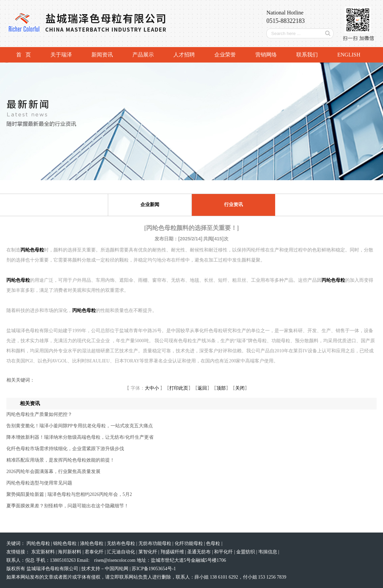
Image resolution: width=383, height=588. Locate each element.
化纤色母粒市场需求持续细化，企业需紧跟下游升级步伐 (65, 449)
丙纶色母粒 (39, 543)
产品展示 (143, 55)
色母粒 (214, 543)
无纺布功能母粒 (156, 543)
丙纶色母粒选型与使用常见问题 (39, 483)
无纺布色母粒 (122, 543)
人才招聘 (184, 55)
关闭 (240, 388)
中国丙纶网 (117, 569)
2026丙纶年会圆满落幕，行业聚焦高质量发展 (53, 472)
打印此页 (179, 388)
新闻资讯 (102, 55)
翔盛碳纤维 (173, 552)
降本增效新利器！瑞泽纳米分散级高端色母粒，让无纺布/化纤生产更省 (80, 437)
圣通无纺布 (200, 552)
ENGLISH (349, 55)
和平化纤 (224, 552)
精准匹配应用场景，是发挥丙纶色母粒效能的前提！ (60, 460)
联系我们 (307, 55)
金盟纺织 (246, 552)
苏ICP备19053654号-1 (154, 569)
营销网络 (266, 55)
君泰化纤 (95, 552)
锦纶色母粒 (66, 543)
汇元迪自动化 (122, 552)
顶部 (221, 388)
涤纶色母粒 (92, 543)
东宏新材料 (44, 552)
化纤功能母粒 (189, 543)
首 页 (24, 55)
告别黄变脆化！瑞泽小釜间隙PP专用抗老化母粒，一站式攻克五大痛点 (80, 426)
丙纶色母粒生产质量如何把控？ (39, 414)
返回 (202, 388)
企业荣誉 (225, 55)
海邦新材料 (70, 552)
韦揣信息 (268, 552)
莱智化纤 (148, 552)
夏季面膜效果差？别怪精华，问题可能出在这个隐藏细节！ (68, 506)
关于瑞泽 (61, 55)
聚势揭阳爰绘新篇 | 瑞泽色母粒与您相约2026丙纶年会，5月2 (69, 494)
